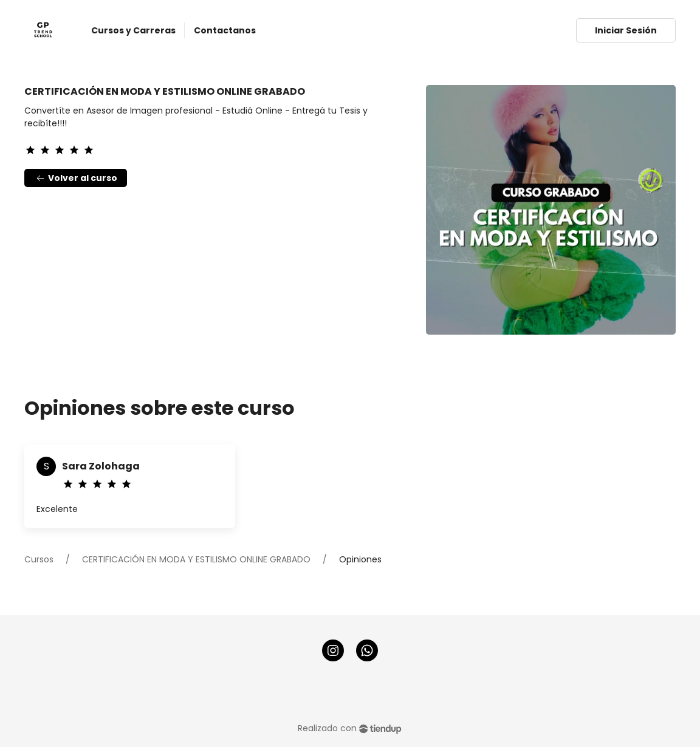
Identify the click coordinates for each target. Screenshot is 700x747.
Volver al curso (76, 178)
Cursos (39, 559)
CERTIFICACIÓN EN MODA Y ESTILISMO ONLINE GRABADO (196, 559)
